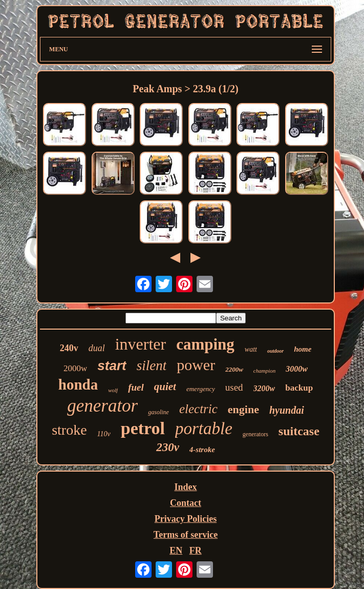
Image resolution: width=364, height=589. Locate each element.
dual (97, 348)
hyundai (287, 410)
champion (264, 371)
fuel (136, 387)
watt (251, 349)
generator (102, 406)
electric (198, 409)
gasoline (158, 412)
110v (104, 434)
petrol (143, 428)
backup (299, 388)
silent (152, 365)
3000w (297, 369)
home (303, 349)
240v (69, 348)
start (112, 365)
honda (78, 384)
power (196, 365)
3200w (264, 388)
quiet (165, 387)
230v (168, 447)
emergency (201, 389)
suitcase (299, 431)
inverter (141, 344)
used (234, 387)
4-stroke (202, 450)
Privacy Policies (186, 519)
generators (255, 434)
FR (196, 551)
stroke (69, 430)
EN (176, 551)
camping (205, 344)
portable (204, 429)
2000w (75, 368)
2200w (234, 369)
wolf (113, 390)
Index (185, 487)
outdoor (275, 351)
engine (243, 409)
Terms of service (186, 535)
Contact (186, 503)
